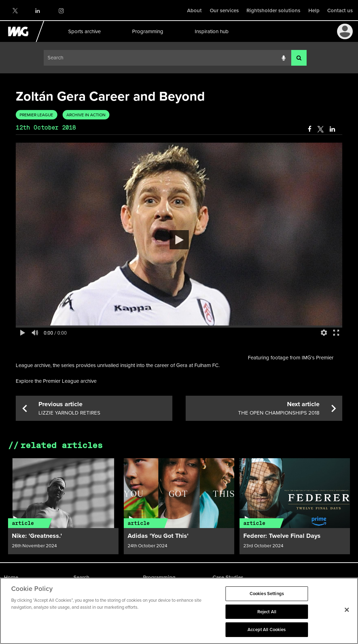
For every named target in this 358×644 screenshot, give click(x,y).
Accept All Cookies (267, 630)
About (194, 10)
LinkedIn (38, 11)
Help (314, 10)
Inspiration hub (211, 31)
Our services (224, 10)
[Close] (347, 610)
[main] (179, 318)
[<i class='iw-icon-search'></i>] (299, 58)
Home (11, 577)
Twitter (15, 11)
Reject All (267, 612)
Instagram (61, 11)
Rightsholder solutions (273, 10)
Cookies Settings (267, 594)
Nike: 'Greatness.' (37, 536)
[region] (179, 611)
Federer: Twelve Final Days (282, 536)
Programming (147, 31)
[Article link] (63, 493)
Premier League (36, 115)
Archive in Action (86, 115)
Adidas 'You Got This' (158, 536)
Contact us (340, 10)
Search (81, 577)
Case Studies (228, 577)
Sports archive (84, 31)
